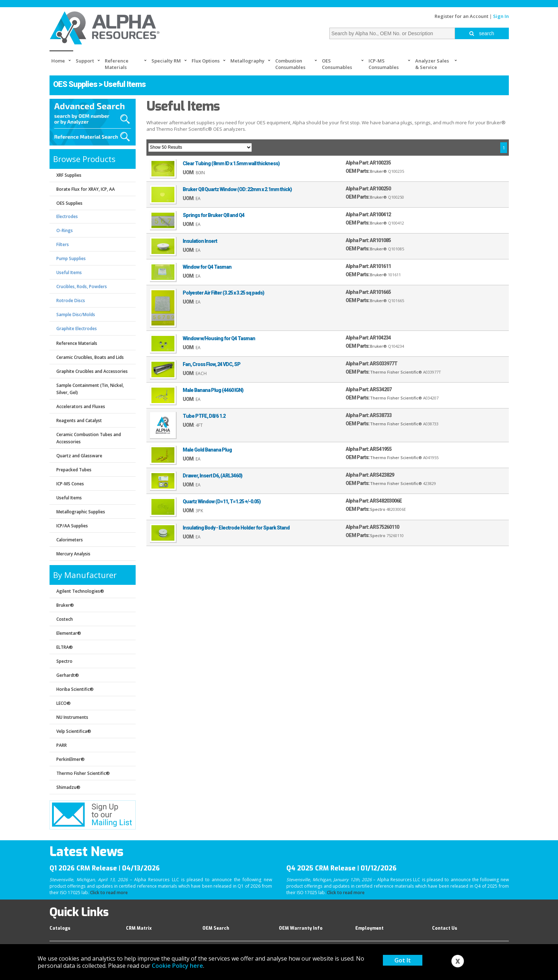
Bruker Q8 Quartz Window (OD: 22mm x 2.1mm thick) (237, 189)
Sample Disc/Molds (76, 315)
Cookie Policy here (177, 966)
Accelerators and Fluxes (81, 406)
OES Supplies (75, 84)
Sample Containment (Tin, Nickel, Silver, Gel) (90, 389)
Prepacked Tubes (74, 470)
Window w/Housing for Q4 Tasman (219, 338)
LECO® (64, 703)
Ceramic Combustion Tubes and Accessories (89, 438)
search (482, 33)
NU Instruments (72, 717)
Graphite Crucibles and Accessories (92, 371)
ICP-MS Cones (70, 484)
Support (85, 61)
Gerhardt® (68, 675)
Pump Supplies (71, 258)
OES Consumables (337, 64)
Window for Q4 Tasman (207, 267)
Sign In (501, 16)
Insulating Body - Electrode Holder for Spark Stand (236, 528)
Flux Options (206, 61)
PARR (62, 745)
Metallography (247, 61)
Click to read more (109, 893)
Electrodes (67, 216)
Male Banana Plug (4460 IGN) (213, 390)
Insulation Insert (200, 241)
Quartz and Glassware (79, 456)
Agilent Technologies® (80, 591)
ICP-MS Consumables (384, 64)
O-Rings (65, 230)
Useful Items (69, 272)
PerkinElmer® (71, 759)
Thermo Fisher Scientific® (83, 773)
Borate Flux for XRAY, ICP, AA (86, 189)
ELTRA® (65, 647)
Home (58, 61)
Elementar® (69, 633)
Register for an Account (461, 16)
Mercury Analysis (73, 554)
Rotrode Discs (71, 301)
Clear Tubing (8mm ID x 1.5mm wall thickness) (231, 163)
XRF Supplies (69, 175)
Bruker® (65, 605)
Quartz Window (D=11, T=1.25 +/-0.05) (222, 501)
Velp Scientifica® (74, 731)
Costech (65, 619)
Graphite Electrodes (77, 329)
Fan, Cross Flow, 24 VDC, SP (212, 364)
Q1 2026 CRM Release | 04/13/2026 (105, 868)
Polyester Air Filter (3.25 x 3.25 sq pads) (223, 293)
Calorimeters (70, 540)
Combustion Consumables (290, 64)
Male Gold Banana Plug (207, 450)
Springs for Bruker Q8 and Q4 (214, 215)
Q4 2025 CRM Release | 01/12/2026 (341, 868)
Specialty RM (166, 61)
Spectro (64, 661)
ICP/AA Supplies (72, 526)
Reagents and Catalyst (79, 420)
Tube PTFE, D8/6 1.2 (204, 416)
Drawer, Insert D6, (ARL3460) (212, 476)
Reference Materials (117, 64)
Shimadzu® (68, 787)
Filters (63, 244)
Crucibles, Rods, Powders (82, 286)
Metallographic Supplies (81, 512)
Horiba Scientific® (75, 689)
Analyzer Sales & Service (432, 64)
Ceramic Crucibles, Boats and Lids (90, 357)
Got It (403, 960)
